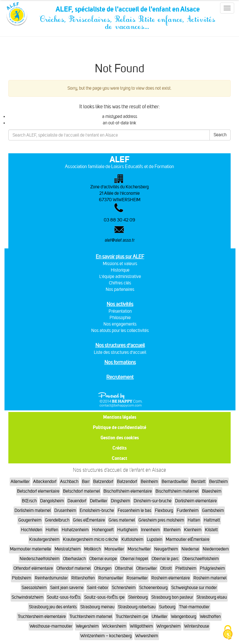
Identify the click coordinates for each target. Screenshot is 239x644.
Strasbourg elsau (212, 597)
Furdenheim (188, 510)
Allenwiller (20, 482)
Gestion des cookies (120, 438)
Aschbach (69, 482)
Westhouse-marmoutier (51, 626)
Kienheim (193, 530)
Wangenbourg (184, 617)
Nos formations (120, 362)
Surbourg (167, 607)
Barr (86, 482)
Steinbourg (138, 597)
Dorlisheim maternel (33, 510)
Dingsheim (120, 501)
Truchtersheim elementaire (42, 617)
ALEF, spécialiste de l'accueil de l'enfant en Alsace (128, 10)
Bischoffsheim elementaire (128, 491)
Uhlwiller (159, 617)
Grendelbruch (57, 520)
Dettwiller (99, 501)
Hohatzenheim (75, 530)
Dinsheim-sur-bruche (153, 501)
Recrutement (120, 377)
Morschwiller (139, 549)
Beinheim (149, 482)
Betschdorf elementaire (38, 491)
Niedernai (190, 549)
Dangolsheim (52, 501)
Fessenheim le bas (134, 510)
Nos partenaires (120, 289)
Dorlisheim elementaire (196, 501)
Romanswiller (111, 578)
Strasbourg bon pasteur (172, 597)
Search (220, 135)
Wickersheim (114, 626)
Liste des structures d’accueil (120, 352)
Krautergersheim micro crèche (90, 539)
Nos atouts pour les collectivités (120, 331)
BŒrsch (29, 501)
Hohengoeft (103, 530)
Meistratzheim (68, 549)
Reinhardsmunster (51, 578)
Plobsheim (22, 578)
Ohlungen (103, 568)
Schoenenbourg (153, 588)
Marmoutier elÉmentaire (188, 539)
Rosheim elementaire (171, 578)
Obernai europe (103, 559)
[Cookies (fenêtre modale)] (228, 633)
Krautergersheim (44, 539)
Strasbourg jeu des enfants (53, 607)
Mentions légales (120, 417)
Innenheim (150, 530)
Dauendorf (77, 501)
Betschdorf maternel (81, 491)
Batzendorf (103, 482)
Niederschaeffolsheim (40, 559)
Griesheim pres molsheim (161, 520)
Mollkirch (93, 549)
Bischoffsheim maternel (177, 491)
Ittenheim (172, 530)
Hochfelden (31, 530)
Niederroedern (216, 549)
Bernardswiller (175, 482)
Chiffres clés (120, 283)
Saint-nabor (98, 588)
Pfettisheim (186, 568)
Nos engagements (120, 324)
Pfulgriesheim (212, 568)
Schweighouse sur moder (194, 588)
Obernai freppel (134, 559)
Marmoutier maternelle (31, 549)
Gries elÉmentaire (89, 520)
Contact (119, 458)
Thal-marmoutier (194, 607)
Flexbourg (164, 510)
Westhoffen (210, 617)
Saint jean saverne (67, 588)
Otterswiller (146, 568)
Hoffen (52, 530)
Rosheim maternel (210, 578)
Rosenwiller (137, 578)
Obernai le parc (165, 559)
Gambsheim (213, 510)
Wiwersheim (147, 636)
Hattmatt (212, 520)
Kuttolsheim (132, 539)
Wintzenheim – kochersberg (106, 636)
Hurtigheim (127, 530)
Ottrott (166, 568)
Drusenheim (65, 510)
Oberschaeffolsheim (201, 559)
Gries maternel (122, 520)
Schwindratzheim (27, 597)
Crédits (119, 448)
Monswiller (114, 549)
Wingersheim (168, 626)
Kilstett (211, 530)
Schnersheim (124, 588)
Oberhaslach (74, 559)
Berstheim (218, 482)
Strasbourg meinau (97, 607)
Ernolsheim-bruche (97, 510)
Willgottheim (141, 626)
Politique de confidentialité (119, 427)
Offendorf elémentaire (33, 568)
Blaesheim (212, 491)
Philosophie (120, 318)
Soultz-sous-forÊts (64, 597)
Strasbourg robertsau (137, 607)
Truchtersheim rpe (132, 617)
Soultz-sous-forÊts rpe (104, 597)
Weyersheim (87, 626)
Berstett (198, 482)
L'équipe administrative (120, 277)
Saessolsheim (34, 588)
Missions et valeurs (120, 264)
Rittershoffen (83, 578)
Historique (120, 270)
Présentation (120, 311)
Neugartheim (166, 549)
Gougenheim (30, 520)
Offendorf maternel (74, 568)
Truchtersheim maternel (91, 617)
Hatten (194, 520)
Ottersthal (124, 568)
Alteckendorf (45, 482)
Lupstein (155, 539)
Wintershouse (197, 626)
